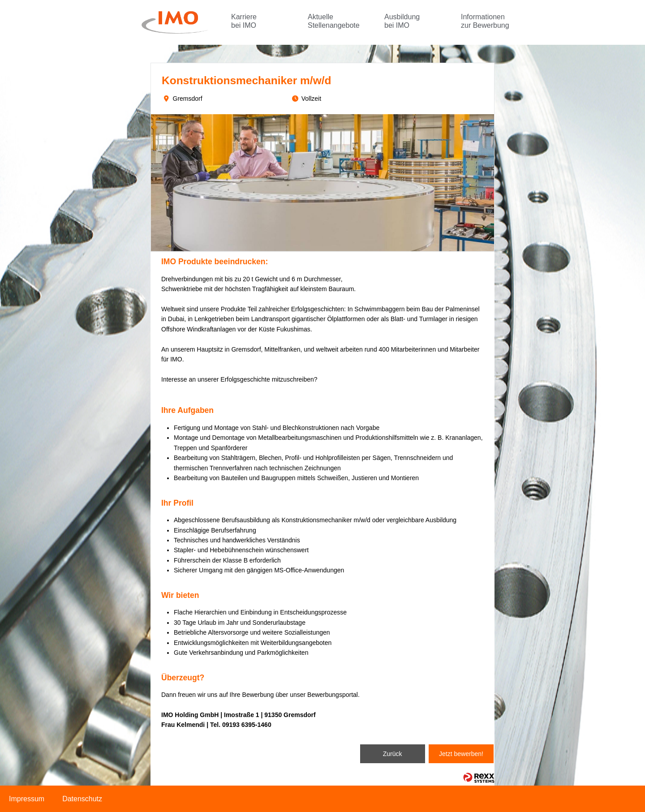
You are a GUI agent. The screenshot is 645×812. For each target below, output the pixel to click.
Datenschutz (82, 799)
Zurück (393, 754)
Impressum (27, 799)
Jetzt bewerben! (461, 754)
